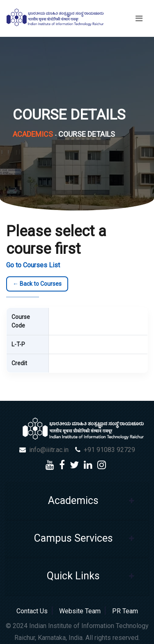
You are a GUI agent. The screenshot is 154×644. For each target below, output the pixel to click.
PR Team (123, 611)
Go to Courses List (33, 265)
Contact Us (34, 611)
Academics (33, 134)
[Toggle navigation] (139, 18)
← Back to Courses (37, 284)
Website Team (80, 611)
